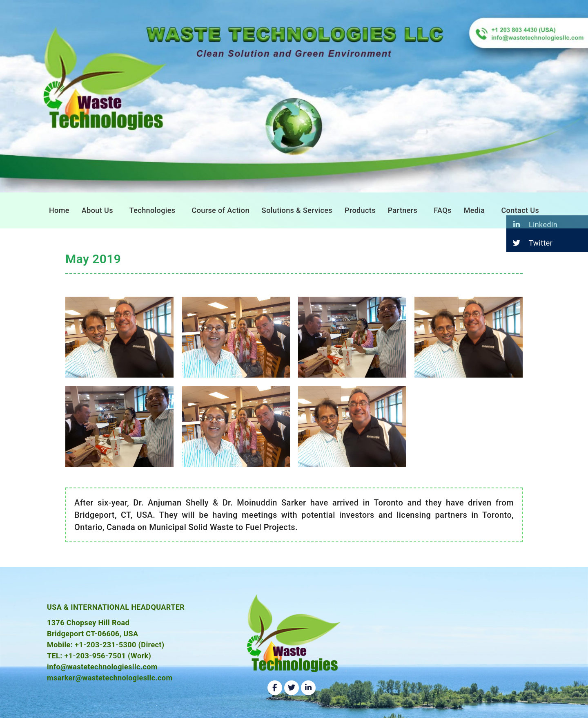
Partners (403, 210)
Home (59, 210)
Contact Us (520, 210)
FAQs (442, 210)
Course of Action (221, 210)
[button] (99, 210)
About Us (97, 210)
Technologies (153, 210)
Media (474, 210)
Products (360, 210)
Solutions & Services (297, 210)
